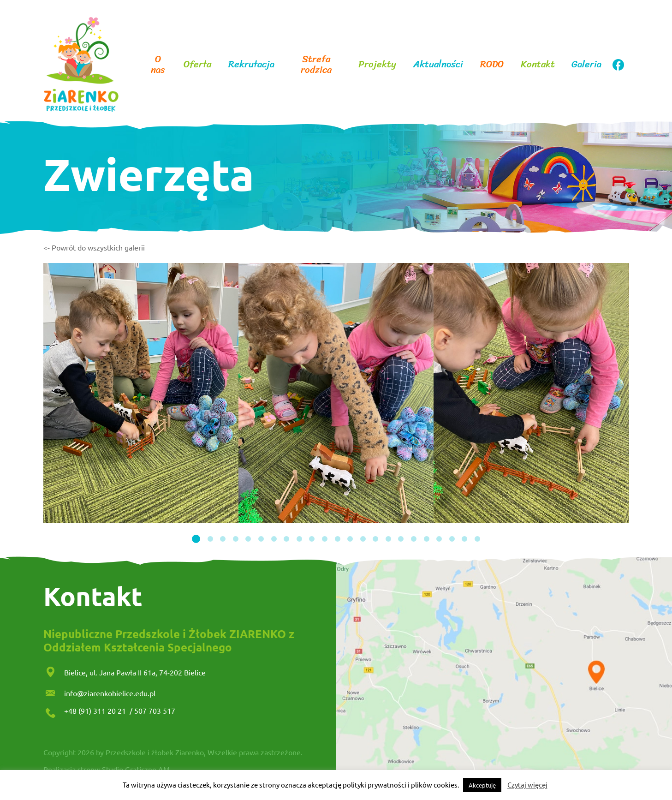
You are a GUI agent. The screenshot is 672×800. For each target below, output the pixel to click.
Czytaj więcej (527, 785)
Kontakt (538, 64)
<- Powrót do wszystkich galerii (94, 247)
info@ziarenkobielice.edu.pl (110, 693)
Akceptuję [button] (482, 785)
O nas (158, 65)
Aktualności (438, 64)
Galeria (586, 64)
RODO (492, 64)
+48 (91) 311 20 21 (96, 710)
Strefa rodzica (316, 65)
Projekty (377, 64)
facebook (618, 65)
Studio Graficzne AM (136, 769)
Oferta (197, 64)
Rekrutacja (251, 64)
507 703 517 (155, 710)
